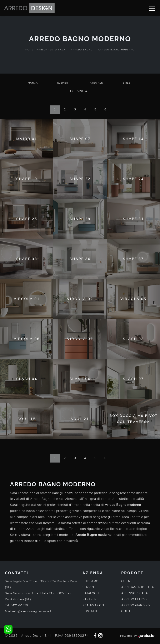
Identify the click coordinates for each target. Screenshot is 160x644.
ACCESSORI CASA (134, 593)
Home (29, 50)
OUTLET (127, 611)
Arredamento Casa (51, 50)
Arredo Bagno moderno (116, 50)
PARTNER (90, 599)
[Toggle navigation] (152, 8)
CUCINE (127, 581)
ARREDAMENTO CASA (137, 587)
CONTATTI (90, 611)
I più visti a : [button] (80, 91)
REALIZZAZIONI (94, 605)
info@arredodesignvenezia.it (32, 611)
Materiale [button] (95, 83)
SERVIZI (88, 587)
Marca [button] (33, 83)
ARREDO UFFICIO (134, 599)
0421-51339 (19, 605)
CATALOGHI (91, 593)
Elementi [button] (64, 83)
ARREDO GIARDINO (136, 605)
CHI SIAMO (91, 581)
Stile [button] (127, 83)
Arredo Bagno (82, 50)
